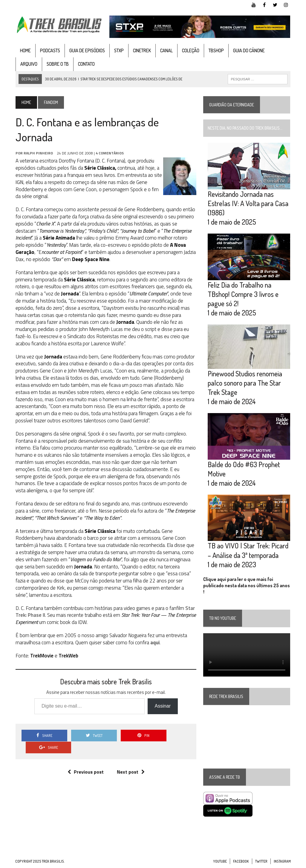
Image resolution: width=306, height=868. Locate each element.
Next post (131, 760)
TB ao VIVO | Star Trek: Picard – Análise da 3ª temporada (248, 551)
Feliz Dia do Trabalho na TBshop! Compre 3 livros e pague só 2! (243, 294)
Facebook (241, 862)
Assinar (162, 706)
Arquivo (29, 64)
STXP (119, 50)
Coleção (190, 50)
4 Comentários (109, 153)
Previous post (86, 760)
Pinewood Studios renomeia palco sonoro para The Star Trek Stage (245, 383)
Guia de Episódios (87, 50)
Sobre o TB (57, 64)
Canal (166, 50)
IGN (19, 182)
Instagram (282, 862)
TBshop (216, 50)
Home (25, 50)
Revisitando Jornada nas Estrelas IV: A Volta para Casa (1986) (248, 203)
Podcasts (50, 50)
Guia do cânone (249, 50)
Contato (86, 64)
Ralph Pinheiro (38, 153)
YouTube (220, 862)
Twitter (261, 862)
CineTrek (142, 50)
